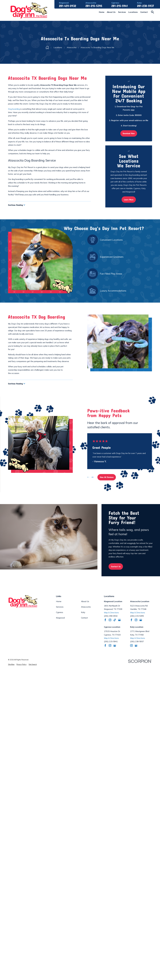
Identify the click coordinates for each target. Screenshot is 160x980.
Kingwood (60, 618)
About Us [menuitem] (111, 12)
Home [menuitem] (102, 12)
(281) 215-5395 (137, 616)
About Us (85, 601)
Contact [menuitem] (144, 12)
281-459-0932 (68, 6)
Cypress (60, 612)
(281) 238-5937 (137, 641)
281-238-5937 (145, 6)
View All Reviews (107, 477)
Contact (84, 618)
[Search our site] (153, 12)
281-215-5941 (120, 6)
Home (59, 601)
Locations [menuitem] (133, 12)
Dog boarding (14, 109)
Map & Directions (111, 613)
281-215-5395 (94, 6)
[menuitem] (11, 664)
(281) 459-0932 (111, 616)
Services (60, 607)
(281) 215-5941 (111, 641)
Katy (83, 612)
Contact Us (116, 566)
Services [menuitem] (122, 12)
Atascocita (86, 607)
